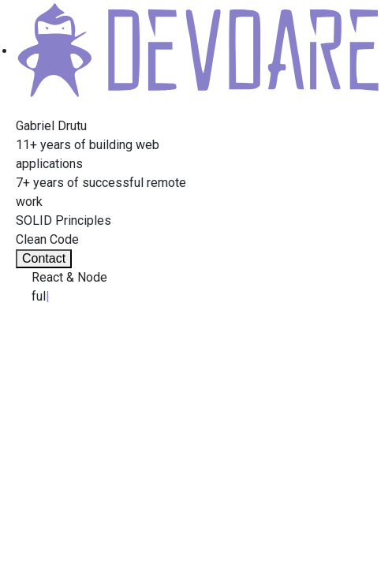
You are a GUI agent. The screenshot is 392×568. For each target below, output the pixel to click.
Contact (44, 258)
